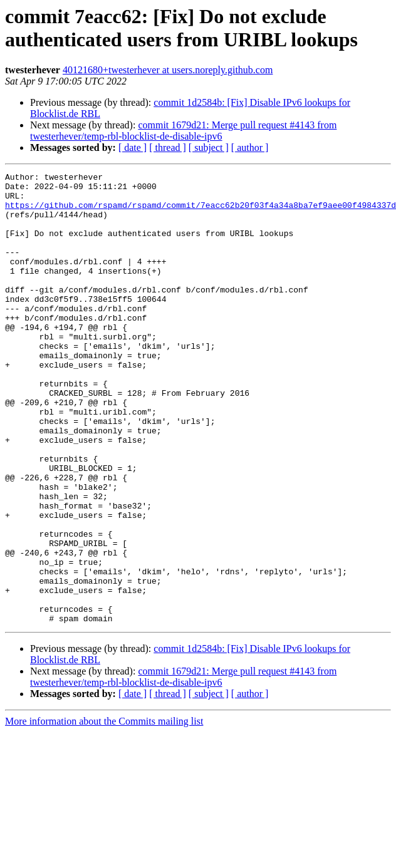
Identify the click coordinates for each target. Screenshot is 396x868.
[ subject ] (209, 147)
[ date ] (133, 147)
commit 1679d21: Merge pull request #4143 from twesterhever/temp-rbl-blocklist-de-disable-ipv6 (183, 131)
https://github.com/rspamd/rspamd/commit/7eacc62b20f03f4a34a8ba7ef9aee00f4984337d (201, 212)
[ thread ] (168, 147)
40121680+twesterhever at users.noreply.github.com (168, 70)
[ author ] (250, 147)
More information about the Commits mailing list (104, 811)
